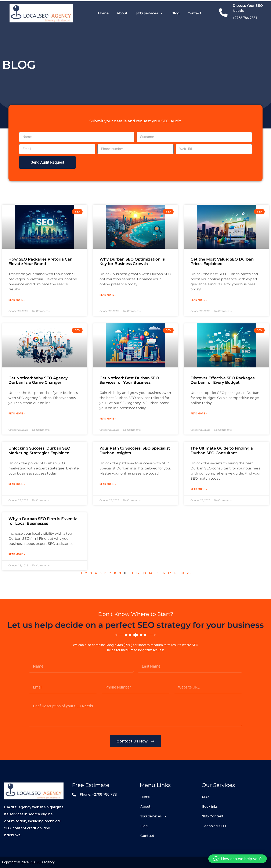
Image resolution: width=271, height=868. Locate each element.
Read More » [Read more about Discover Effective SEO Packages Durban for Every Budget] (199, 414)
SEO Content (213, 816)
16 (163, 573)
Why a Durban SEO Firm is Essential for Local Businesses (44, 521)
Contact (194, 13)
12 (138, 573)
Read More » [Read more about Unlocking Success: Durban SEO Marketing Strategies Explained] (17, 484)
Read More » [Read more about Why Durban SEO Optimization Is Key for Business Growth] (108, 295)
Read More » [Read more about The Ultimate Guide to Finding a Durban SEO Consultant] (199, 489)
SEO (205, 797)
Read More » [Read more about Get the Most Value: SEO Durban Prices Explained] (199, 300)
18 (176, 573)
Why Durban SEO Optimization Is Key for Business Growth (132, 262)
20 (189, 573)
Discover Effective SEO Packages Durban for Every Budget (223, 380)
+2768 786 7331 (245, 18)
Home (103, 13)
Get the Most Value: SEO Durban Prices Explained (222, 262)
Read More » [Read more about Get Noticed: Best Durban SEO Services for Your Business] (108, 419)
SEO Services (149, 13)
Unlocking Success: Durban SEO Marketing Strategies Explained (39, 451)
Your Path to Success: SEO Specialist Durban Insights (135, 451)
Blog (176, 13)
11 (132, 573)
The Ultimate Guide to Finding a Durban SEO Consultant (222, 451)
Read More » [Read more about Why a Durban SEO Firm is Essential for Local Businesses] (17, 554)
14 (151, 573)
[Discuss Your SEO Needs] (223, 13)
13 (144, 573)
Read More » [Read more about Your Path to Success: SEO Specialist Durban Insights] (108, 484)
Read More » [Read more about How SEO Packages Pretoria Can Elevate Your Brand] (17, 300)
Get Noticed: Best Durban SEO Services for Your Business (129, 380)
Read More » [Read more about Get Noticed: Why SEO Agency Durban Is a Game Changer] (17, 414)
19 (182, 573)
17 (169, 573)
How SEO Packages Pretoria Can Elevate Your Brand (40, 262)
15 (157, 573)
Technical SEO (214, 826)
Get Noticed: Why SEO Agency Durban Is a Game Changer (38, 380)
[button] (238, 859)
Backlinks (210, 807)
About (122, 13)
